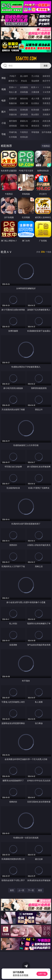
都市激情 (13, 121)
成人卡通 (35, 98)
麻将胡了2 (13, 81)
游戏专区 (46, 76)
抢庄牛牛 (46, 81)
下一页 (31, 890)
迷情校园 (13, 126)
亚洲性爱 (13, 98)
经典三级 (24, 103)
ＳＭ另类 (46, 92)
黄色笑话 (35, 126)
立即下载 (42, 974)
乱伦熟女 (35, 103)
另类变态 (46, 103)
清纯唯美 (24, 114)
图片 (4, 112)
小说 (4, 123)
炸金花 (24, 81)
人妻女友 (35, 121)
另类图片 (46, 114)
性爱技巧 (46, 126)
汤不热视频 (46, 132)
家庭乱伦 (24, 121)
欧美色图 (35, 110)
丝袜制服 (24, 92)
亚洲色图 (24, 110)
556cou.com (26, 59)
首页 (12, 890)
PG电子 (13, 76)
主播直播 (35, 92)
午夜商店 (24, 132)
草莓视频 (35, 132)
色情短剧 (24, 137)
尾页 (40, 890)
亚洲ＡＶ (13, 87)
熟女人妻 (13, 92)
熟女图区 (35, 114)
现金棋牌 (35, 81)
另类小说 (24, 126)
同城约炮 (13, 132)
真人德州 (24, 76)
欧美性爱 (46, 98)
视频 (4, 89)
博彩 (4, 78)
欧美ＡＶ (35, 87)
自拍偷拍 (24, 87)
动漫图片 (46, 110)
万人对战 (35, 76)
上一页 (21, 890)
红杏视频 (13, 137)
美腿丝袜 (13, 114)
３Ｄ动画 (46, 87)
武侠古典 (46, 121)
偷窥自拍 (13, 110)
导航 (4, 134)
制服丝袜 (13, 103)
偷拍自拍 (24, 98)
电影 (4, 100)
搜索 (46, 66)
